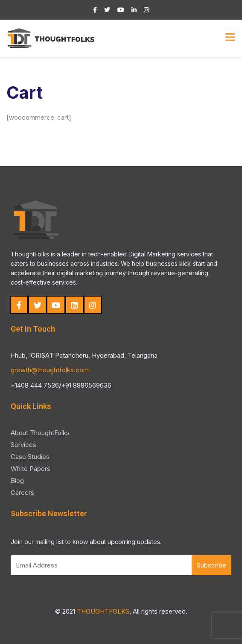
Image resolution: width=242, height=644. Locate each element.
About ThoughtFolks (40, 433)
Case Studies (30, 457)
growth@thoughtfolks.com (50, 370)
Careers (22, 493)
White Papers (31, 469)
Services (23, 445)
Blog (17, 481)
